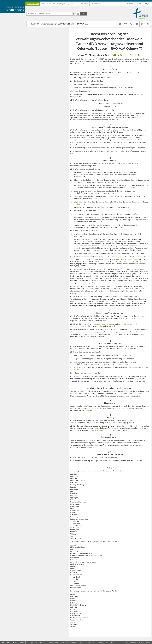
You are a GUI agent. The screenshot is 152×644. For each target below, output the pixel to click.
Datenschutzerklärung (68, 642)
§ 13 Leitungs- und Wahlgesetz (103, 324)
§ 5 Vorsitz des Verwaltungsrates (43, 46)
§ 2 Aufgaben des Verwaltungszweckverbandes (42, 35)
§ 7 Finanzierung (38, 55)
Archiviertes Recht (48, 4)
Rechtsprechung (63, 4)
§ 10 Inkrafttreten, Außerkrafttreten (45, 64)
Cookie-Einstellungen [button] (105, 642)
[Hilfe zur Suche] (73, 14)
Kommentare (83, 4)
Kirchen (6, 642)
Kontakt (34, 642)
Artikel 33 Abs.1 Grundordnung (127, 259)
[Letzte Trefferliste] (78, 14)
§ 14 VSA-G (81, 204)
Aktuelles (139, 4)
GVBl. (74, 4)
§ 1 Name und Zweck (39, 31)
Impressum (54, 642)
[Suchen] (84, 14)
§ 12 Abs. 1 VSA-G (131, 188)
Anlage (34, 67)
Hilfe (94, 642)
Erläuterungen (96, 4)
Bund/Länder (18, 642)
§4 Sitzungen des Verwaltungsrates (44, 43)
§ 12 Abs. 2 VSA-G (121, 364)
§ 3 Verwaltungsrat (38, 39)
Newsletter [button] (43, 642)
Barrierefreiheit (84, 642)
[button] (147, 4)
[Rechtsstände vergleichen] (120, 24)
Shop (130, 4)
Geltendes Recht (33, 4)
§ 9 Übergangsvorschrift (40, 61)
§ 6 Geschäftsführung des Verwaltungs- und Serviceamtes (48, 50)
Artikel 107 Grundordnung (133, 420)
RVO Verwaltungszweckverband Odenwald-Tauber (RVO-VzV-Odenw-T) (60, 24)
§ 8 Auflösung (37, 58)
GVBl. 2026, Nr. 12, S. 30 (126, 55)
